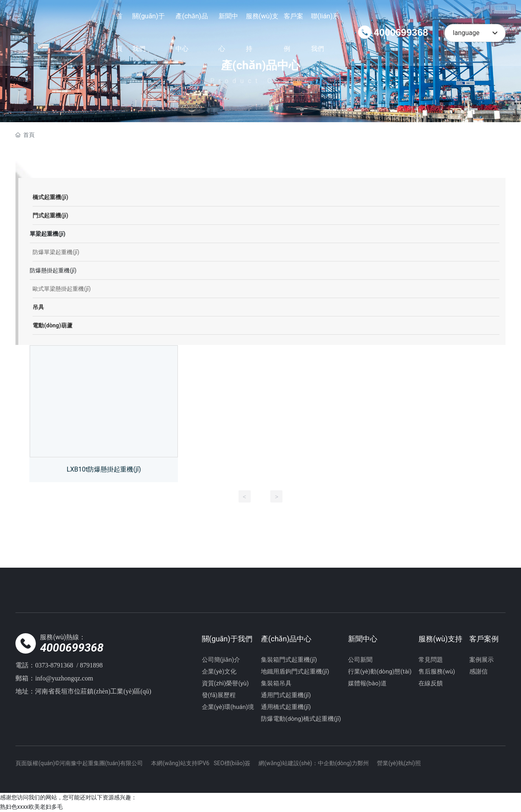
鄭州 (363, 763)
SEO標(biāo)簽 (232, 763)
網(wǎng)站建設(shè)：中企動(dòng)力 (308, 763)
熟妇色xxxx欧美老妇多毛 (31, 807)
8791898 (91, 665)
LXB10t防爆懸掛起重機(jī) (104, 469)
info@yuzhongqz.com (64, 678)
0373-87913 (51, 665)
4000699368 (401, 32)
